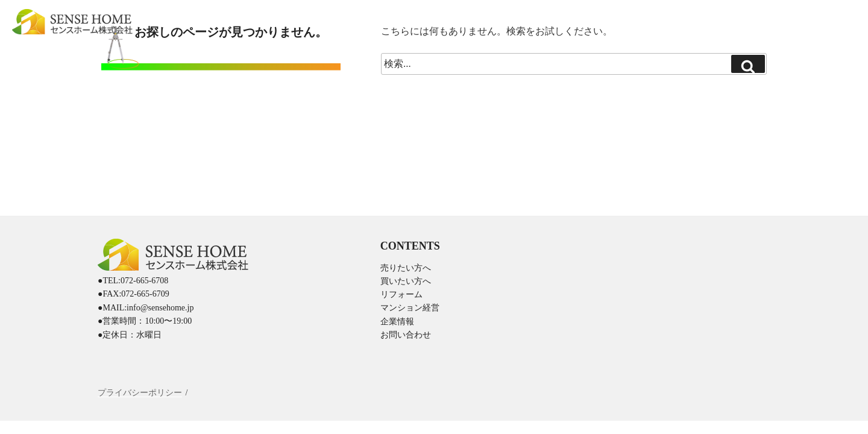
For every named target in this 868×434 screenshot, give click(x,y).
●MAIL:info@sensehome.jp (146, 308)
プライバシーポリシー (140, 393)
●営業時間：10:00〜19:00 (145, 321)
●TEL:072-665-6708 (133, 281)
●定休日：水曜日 (130, 335)
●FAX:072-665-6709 (134, 294)
